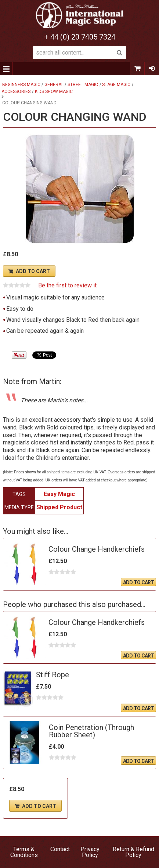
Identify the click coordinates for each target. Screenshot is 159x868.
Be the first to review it (67, 286)
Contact (60, 849)
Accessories (16, 92)
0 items (137, 69)
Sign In (152, 69)
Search (120, 53)
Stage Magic (116, 85)
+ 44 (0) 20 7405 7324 (80, 37)
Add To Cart (33, 271)
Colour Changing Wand (29, 103)
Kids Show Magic (54, 92)
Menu (6, 69)
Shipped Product (59, 507)
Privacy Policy (90, 852)
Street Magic (83, 85)
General (54, 85)
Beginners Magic (21, 85)
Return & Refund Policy (133, 852)
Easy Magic (59, 494)
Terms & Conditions (24, 852)
